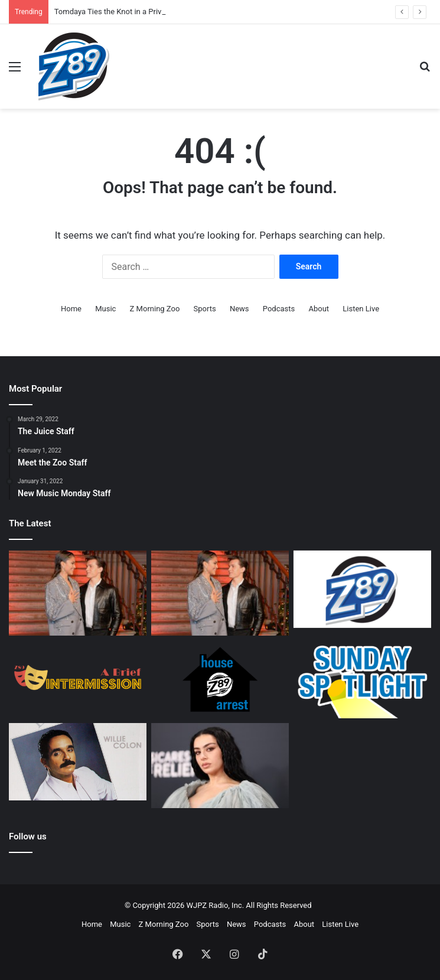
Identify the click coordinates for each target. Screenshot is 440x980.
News (239, 309)
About (319, 309)
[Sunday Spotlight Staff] (362, 679)
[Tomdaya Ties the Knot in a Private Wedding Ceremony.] (78, 593)
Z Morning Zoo (155, 309)
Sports (205, 309)
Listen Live (361, 309)
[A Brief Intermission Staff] (78, 679)
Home (71, 309)
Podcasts (279, 309)
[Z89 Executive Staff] (362, 589)
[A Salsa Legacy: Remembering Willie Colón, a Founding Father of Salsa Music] (78, 762)
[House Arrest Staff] (220, 679)
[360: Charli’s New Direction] (220, 766)
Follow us (28, 836)
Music (105, 309)
